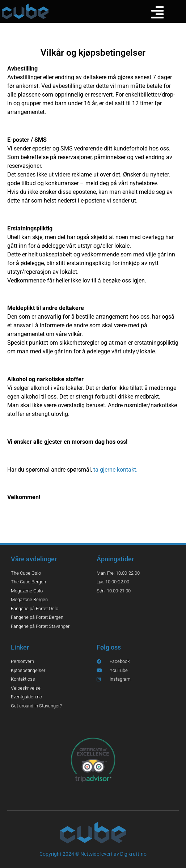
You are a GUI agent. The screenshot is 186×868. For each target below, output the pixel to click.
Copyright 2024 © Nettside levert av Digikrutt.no (93, 854)
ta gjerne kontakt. (116, 470)
